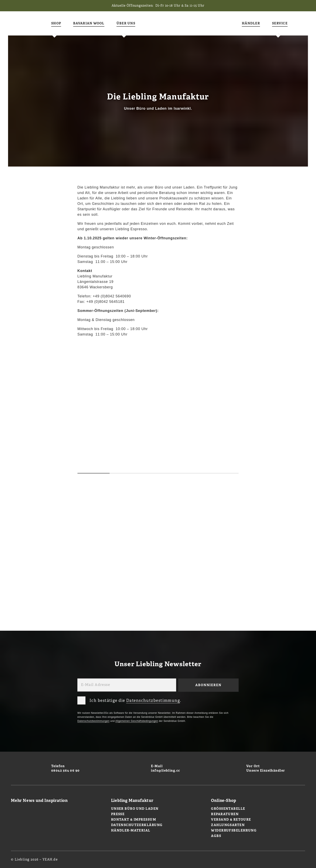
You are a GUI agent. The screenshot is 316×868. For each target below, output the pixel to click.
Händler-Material (131, 830)
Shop (56, 23)
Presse (118, 814)
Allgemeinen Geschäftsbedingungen (137, 721)
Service (280, 23)
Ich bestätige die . (129, 700)
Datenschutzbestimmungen (93, 721)
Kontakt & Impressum (134, 820)
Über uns (126, 23)
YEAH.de (50, 859)
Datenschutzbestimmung (153, 700)
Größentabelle (228, 809)
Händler (251, 23)
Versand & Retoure (231, 820)
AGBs (216, 836)
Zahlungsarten (228, 825)
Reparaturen (225, 814)
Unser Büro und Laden (135, 809)
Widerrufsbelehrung (234, 830)
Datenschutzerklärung (137, 825)
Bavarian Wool (89, 23)
